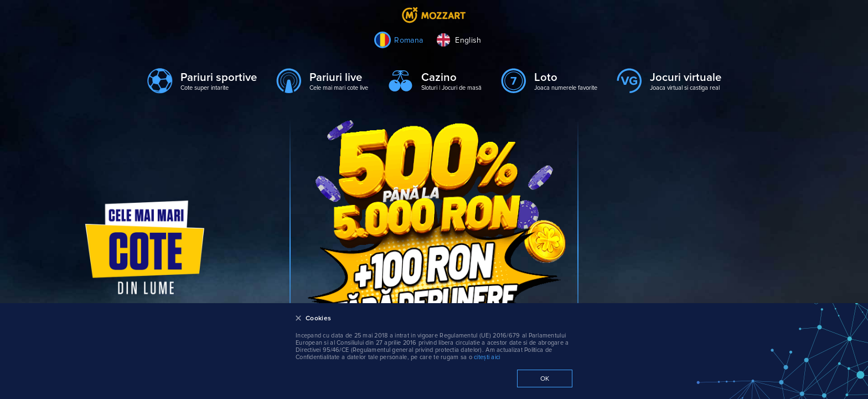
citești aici (487, 357)
